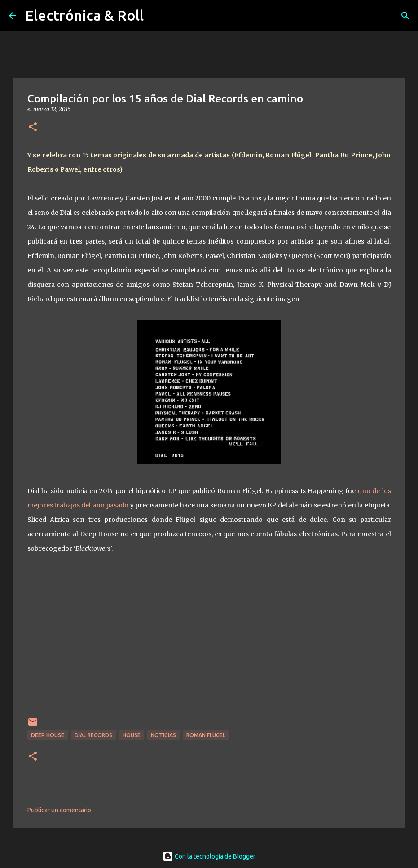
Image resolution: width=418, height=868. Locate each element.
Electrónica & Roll (84, 15)
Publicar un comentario (59, 810)
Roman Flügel (206, 735)
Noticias (163, 735)
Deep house (48, 735)
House (132, 735)
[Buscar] (405, 16)
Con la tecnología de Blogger (209, 856)
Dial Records (93, 735)
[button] (33, 127)
